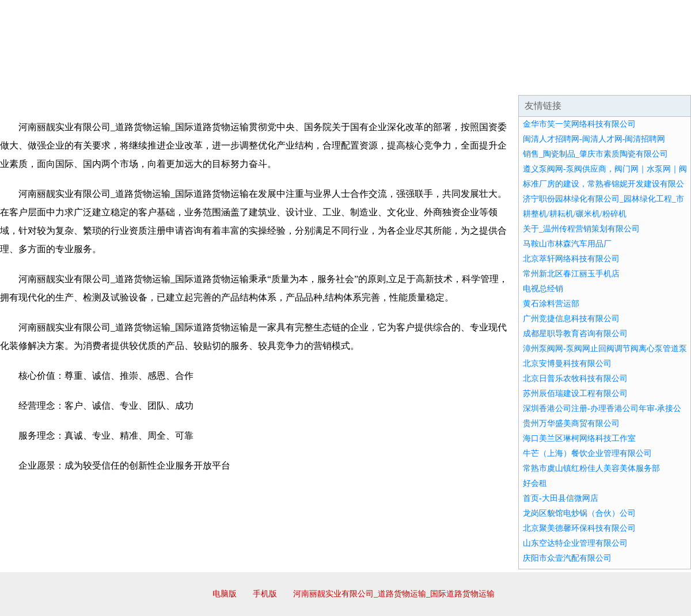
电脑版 (225, 594)
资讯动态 (590, 81)
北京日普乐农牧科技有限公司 (575, 379)
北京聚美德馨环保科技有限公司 (579, 528)
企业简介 (106, 81)
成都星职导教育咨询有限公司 (575, 334)
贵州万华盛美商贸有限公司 (571, 423)
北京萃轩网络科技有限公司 (571, 259)
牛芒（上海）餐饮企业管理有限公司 (587, 453)
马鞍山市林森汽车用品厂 (567, 244)
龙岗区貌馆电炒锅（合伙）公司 (579, 513)
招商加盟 (382, 81)
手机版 (265, 594)
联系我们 (521, 81)
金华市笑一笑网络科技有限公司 (579, 124)
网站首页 (37, 81)
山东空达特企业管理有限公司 (575, 543)
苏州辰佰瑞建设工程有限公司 (575, 393)
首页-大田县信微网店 (561, 498)
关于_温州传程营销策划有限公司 (581, 229)
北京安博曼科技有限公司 (567, 364)
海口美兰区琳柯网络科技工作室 (579, 438)
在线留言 (659, 81)
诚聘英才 (451, 81)
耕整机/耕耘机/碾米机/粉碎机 (575, 214)
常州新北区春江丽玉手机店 (571, 274)
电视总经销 (543, 289)
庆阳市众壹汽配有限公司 (567, 558)
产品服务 (244, 81)
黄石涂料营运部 (551, 304)
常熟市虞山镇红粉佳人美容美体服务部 (591, 468)
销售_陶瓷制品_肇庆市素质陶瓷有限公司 (595, 154)
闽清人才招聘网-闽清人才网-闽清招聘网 (594, 139)
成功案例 (313, 81)
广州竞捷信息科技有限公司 (571, 319)
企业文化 (175, 81)
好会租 (535, 483)
